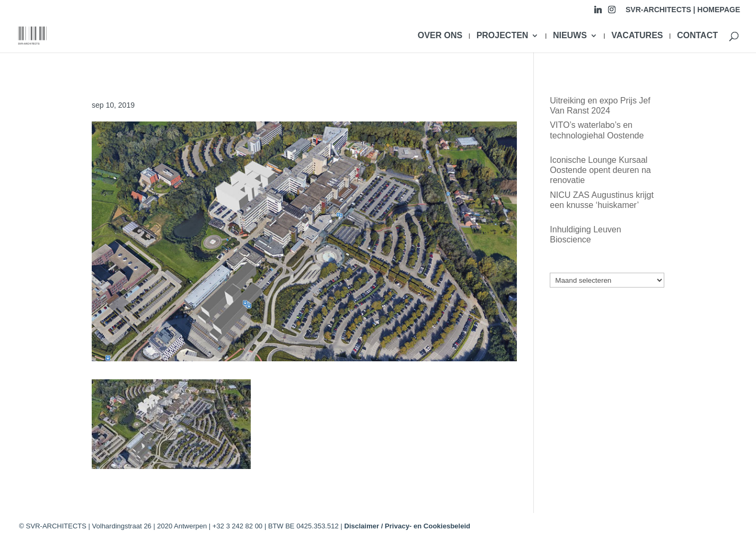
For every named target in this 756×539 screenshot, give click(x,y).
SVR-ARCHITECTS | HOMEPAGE (683, 10)
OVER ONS (440, 36)
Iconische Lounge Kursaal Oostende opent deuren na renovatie (600, 170)
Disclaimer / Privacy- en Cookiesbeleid (407, 526)
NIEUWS (570, 36)
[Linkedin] (598, 12)
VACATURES (637, 36)
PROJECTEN (503, 36)
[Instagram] (612, 12)
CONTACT (697, 36)
